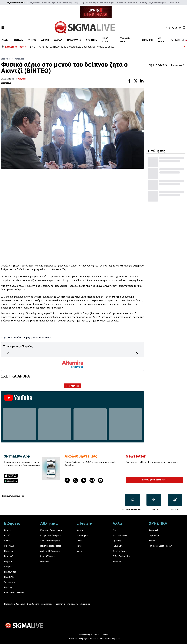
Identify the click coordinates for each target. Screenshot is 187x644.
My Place (132, 3)
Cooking (143, 3)
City (82, 3)
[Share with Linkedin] (142, 81)
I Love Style (92, 3)
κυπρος (26, 337)
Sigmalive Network (16, 3)
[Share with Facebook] (129, 81)
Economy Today (71, 3)
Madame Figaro (108, 3)
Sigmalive (35, 3)
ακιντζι (49, 337)
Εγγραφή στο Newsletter (154, 480)
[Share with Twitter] (136, 81)
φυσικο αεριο (37, 337)
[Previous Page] (8, 354)
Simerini (46, 3)
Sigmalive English (158, 3)
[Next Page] (137, 354)
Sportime (56, 3)
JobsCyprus (174, 3)
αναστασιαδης (14, 337)
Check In (121, 3)
